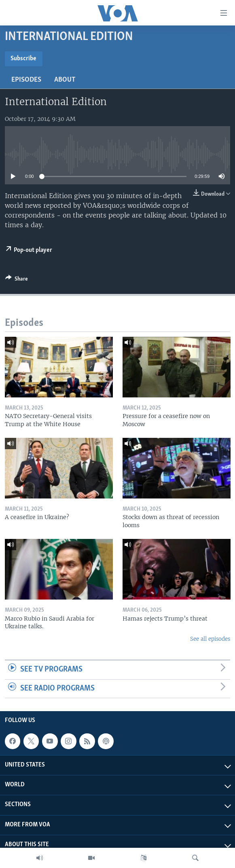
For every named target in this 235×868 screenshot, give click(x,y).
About (65, 80)
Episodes (26, 80)
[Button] (17, 280)
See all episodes (210, 639)
